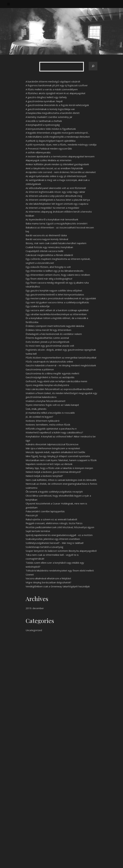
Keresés (91, 794)
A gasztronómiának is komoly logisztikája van (50, 109)
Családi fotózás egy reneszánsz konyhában (49, 247)
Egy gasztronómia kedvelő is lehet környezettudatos (55, 294)
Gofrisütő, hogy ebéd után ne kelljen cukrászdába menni (56, 381)
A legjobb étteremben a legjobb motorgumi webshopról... (57, 133)
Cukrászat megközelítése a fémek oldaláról (49, 255)
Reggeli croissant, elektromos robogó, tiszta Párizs (54, 523)
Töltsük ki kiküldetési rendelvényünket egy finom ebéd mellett (60, 570)
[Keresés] (93, 66)
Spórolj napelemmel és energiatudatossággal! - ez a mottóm (59, 535)
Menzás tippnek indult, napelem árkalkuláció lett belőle (55, 452)
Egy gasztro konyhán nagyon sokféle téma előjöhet (54, 290)
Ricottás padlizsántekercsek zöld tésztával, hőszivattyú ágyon (60, 527)
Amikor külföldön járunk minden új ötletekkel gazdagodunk (57, 164)
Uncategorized (34, 630)
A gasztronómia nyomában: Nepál (44, 101)
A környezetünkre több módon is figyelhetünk (51, 129)
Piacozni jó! (32, 515)
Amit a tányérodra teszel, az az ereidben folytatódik (54, 168)
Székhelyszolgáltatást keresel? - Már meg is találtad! (55, 543)
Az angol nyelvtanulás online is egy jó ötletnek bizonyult (56, 176)
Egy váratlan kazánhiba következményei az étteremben (56, 314)
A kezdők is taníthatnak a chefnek (44, 121)
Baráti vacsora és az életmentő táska (46, 235)
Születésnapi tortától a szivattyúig (44, 547)
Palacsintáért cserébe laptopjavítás (45, 511)
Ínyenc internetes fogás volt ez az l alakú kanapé (52, 405)
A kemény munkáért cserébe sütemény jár (49, 117)
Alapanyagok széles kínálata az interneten (49, 160)
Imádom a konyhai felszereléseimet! (45, 401)
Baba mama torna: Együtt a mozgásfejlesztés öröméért (57, 223)
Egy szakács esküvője (38, 306)
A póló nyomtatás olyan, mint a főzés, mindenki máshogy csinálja (61, 145)
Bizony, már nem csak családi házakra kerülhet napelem (56, 243)
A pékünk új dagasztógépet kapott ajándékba (51, 141)
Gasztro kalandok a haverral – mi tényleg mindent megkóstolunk (61, 365)
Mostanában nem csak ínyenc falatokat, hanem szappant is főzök (61, 460)
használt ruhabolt (66, 677)
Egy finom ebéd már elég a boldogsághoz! (49, 279)
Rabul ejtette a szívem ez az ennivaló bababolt (51, 519)
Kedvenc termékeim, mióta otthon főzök (48, 425)
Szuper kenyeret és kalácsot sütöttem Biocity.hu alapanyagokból (61, 551)
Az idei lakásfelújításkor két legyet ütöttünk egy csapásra (57, 204)
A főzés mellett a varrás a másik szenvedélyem (52, 89)
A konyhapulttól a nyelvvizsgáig (43, 125)
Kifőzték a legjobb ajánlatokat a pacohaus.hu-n (51, 429)
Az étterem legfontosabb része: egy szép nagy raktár (55, 192)
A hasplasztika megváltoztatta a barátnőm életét (53, 113)
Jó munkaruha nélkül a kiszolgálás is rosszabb (50, 413)
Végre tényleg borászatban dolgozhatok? (48, 582)
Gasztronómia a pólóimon (40, 369)
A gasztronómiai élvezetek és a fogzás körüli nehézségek (57, 105)
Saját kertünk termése (38, 531)
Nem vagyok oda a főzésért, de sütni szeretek (51, 819)
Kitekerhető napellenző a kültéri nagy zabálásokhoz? (54, 432)
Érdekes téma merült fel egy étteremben (48, 330)
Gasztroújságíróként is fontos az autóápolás (50, 377)
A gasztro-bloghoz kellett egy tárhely (46, 97)
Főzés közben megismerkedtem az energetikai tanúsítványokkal (61, 357)
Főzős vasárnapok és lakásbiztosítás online (49, 362)
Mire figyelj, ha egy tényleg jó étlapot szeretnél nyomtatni (58, 456)
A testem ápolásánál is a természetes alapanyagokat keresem (60, 156)
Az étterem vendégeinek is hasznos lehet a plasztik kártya (58, 200)
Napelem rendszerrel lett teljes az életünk (49, 464)
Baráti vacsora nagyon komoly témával (47, 239)
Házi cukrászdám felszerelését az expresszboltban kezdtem (59, 389)
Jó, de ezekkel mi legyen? (39, 417)
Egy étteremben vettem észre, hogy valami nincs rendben (58, 275)
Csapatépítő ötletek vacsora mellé (45, 251)
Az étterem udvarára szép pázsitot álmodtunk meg (54, 196)
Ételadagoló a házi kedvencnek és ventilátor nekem (54, 334)
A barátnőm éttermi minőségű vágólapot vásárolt (53, 81)
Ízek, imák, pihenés (36, 409)
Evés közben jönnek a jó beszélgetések (47, 342)
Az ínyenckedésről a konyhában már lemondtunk (52, 219)
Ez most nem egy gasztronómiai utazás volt (50, 346)
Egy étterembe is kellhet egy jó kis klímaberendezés (55, 271)
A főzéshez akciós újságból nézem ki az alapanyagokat (55, 93)
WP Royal (37, 862)
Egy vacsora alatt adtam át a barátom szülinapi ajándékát (57, 310)
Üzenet (30, 574)
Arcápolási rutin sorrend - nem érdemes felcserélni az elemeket (61, 172)
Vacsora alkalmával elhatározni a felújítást (48, 578)
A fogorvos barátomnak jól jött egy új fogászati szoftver (57, 85)
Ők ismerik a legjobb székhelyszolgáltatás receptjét (54, 492)
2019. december (35, 608)
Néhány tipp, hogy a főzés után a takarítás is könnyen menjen (59, 468)
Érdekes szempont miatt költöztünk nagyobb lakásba (55, 326)
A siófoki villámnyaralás (38, 152)
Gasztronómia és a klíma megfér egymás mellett (52, 373)
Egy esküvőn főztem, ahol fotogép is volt (48, 267)
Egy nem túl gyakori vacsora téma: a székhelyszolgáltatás (57, 302)
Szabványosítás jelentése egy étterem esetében (53, 539)
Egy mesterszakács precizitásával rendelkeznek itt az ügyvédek (61, 298)
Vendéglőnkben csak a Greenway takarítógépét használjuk (58, 586)
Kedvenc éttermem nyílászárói (43, 421)
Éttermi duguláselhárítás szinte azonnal (47, 338)
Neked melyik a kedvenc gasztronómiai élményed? (53, 472)
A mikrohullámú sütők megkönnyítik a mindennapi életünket (58, 137)
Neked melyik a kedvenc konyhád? (44, 476)
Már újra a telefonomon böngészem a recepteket (53, 448)
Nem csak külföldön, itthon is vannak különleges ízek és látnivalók (61, 480)
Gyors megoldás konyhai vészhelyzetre (47, 385)
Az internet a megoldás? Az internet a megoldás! (52, 208)
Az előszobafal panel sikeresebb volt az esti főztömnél (56, 188)
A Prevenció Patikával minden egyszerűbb (49, 149)
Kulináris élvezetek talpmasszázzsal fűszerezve (52, 444)
